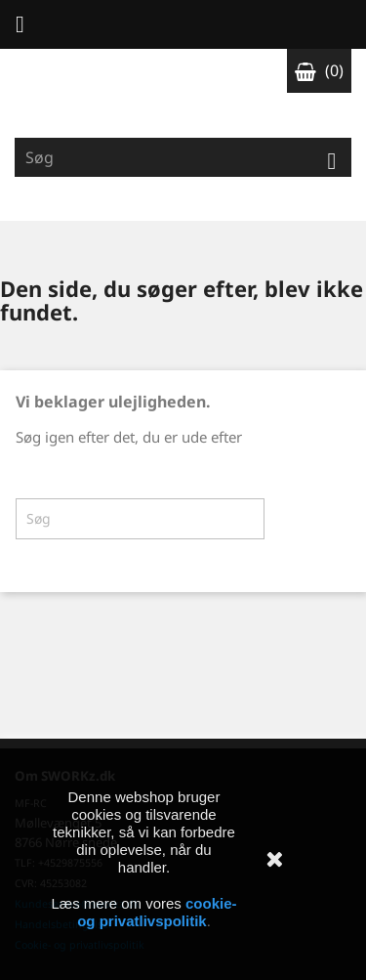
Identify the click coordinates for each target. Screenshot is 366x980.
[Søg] (183, 157)
